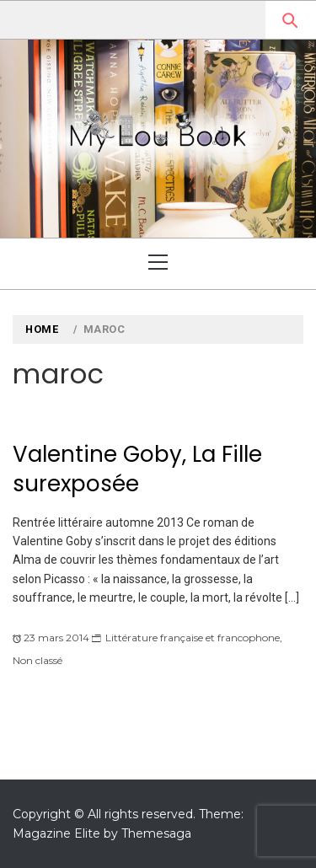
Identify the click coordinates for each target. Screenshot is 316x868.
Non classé (37, 660)
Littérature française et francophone (193, 638)
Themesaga (156, 833)
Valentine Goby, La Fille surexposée (137, 469)
